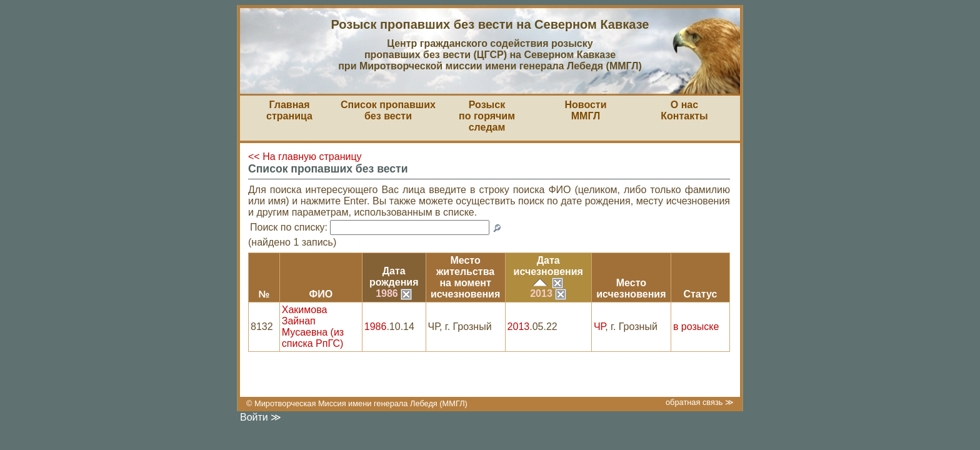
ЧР (599, 327)
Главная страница (289, 110)
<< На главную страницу (305, 157)
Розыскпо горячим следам (487, 116)
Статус (700, 294)
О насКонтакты (684, 110)
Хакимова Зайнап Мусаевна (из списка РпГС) (313, 327)
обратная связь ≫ (700, 402)
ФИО (321, 294)
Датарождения (394, 277)
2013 (548, 293)
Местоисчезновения (631, 288)
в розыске (696, 327)
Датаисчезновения (548, 266)
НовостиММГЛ (585, 110)
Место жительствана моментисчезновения (465, 277)
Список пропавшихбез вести (388, 110)
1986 (394, 293)
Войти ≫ (261, 417)
